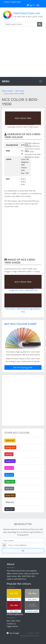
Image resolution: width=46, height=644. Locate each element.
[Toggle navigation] (41, 81)
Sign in (31, 5)
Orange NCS (10, 447)
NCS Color (20, 91)
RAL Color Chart (13, 621)
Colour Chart (7, 91)
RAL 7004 (32, 595)
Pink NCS (9, 468)
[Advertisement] (23, 53)
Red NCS (9, 454)
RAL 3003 (14, 607)
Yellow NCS (10, 440)
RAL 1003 (14, 595)
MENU (6, 81)
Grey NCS (9, 489)
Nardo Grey (32, 607)
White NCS (10, 502)
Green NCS (10, 482)
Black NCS (10, 509)
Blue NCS (9, 475)
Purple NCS (10, 461)
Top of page (13, 633)
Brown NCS (10, 495)
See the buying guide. (23, 367)
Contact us (11, 624)
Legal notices (12, 626)
